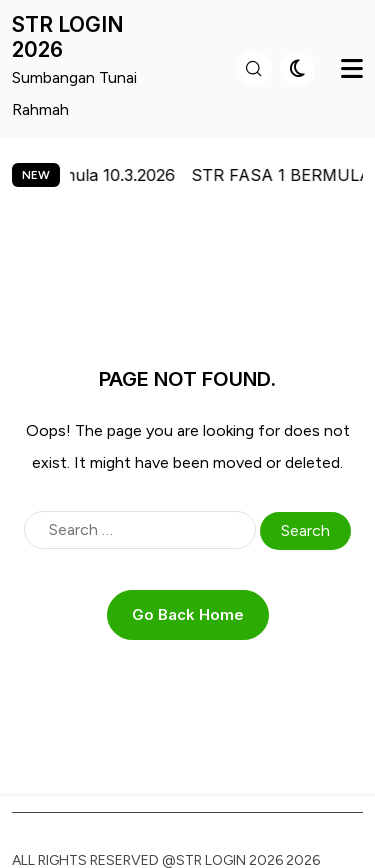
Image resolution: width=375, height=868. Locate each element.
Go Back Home (188, 614)
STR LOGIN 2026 (68, 37)
